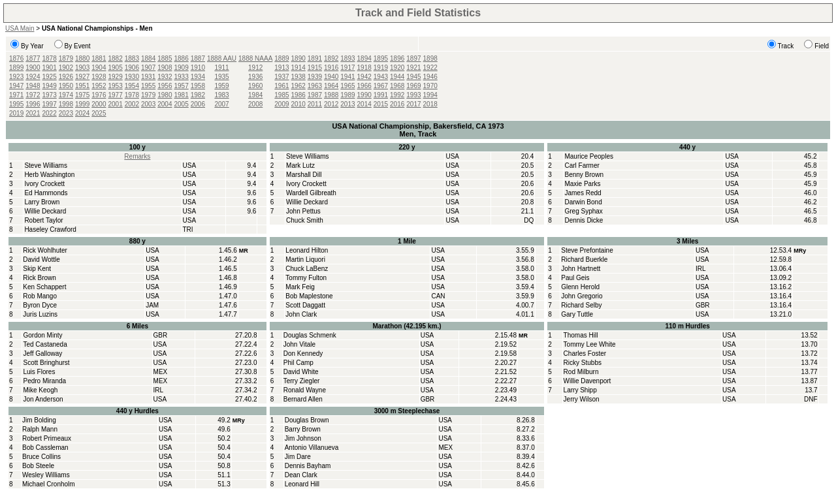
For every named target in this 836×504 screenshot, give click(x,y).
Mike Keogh (40, 390)
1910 (198, 68)
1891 (315, 58)
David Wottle (41, 260)
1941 (347, 77)
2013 (347, 104)
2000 (99, 104)
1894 (364, 58)
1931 (148, 77)
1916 (331, 68)
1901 (50, 68)
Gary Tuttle (577, 314)
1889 (281, 58)
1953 (116, 86)
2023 (66, 113)
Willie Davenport (587, 381)
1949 (50, 86)
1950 (66, 86)
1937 (281, 77)
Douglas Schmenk (310, 335)
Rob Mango (40, 296)
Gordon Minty (42, 335)
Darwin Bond (583, 202)
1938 (298, 77)
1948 (33, 86)
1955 (148, 86)
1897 (413, 58)
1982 (198, 95)
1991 (381, 95)
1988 (331, 95)
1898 (430, 58)
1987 (315, 95)
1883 (132, 58)
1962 (298, 86)
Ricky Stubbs (583, 363)
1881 (99, 58)
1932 (165, 77)
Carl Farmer (582, 165)
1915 (315, 68)
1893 (347, 58)
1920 (397, 68)
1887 (198, 58)
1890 (298, 58)
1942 (364, 77)
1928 (99, 77)
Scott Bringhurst (46, 363)
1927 (82, 77)
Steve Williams (46, 165)
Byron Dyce (40, 305)
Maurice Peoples (588, 156)
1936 (255, 77)
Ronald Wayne (305, 390)
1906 (132, 68)
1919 (381, 68)
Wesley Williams (46, 475)
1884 (148, 58)
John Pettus (303, 211)
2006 (198, 104)
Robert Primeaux (47, 438)
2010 (298, 104)
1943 (381, 77)
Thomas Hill (581, 335)
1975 (82, 95)
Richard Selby (581, 305)
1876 (16, 58)
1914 (298, 68)
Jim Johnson (303, 438)
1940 (331, 77)
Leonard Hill (302, 484)
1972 (33, 95)
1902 (66, 68)
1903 (82, 68)
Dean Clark (301, 475)
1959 (221, 86)
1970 (430, 86)
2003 (148, 104)
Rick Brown (40, 278)
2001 (116, 104)
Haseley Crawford (50, 229)
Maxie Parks (582, 184)
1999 (82, 104)
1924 (33, 77)
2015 (381, 104)
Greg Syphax (583, 211)
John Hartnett (581, 269)
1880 (82, 58)
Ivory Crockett (44, 184)
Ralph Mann (40, 429)
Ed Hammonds (46, 193)
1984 (255, 95)
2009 (281, 104)
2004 (165, 104)
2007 (221, 104)
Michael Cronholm (49, 484)
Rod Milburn (581, 372)
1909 (182, 68)
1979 (148, 95)
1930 (132, 77)
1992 (397, 95)
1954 (132, 86)
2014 (364, 104)
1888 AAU (222, 58)
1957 (182, 86)
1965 (347, 86)
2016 (397, 104)
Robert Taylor (43, 220)
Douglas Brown (307, 420)
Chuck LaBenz (307, 269)
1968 (397, 86)
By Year (32, 46)
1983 (221, 95)
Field (822, 46)
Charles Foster (585, 354)
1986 (298, 95)
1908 (165, 68)
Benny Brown (584, 175)
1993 (413, 95)
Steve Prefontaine (587, 250)
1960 (255, 86)
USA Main (20, 28)
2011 (315, 104)
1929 (116, 77)
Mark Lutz (300, 165)
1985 (281, 95)
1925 (50, 77)
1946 (430, 77)
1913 (281, 68)
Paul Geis (575, 278)
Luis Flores (39, 372)
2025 (99, 113)
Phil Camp (298, 363)
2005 (182, 104)
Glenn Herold (580, 287)
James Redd (583, 193)
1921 (413, 68)
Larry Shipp (580, 390)
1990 (364, 95)
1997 (50, 104)
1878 (50, 58)
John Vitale (299, 344)
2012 (331, 104)
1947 (16, 86)
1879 (66, 58)
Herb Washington (49, 175)
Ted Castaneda (45, 344)
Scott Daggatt (305, 305)
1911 (221, 68)
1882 (116, 58)
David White (301, 372)
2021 (33, 113)
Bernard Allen (303, 399)
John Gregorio (582, 296)
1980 (165, 95)
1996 (33, 104)
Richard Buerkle (584, 260)
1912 (255, 68)
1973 (50, 95)
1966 (364, 86)
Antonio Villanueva (312, 448)
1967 (381, 86)
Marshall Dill (304, 175)
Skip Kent (37, 269)
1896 (397, 58)
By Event (78, 46)
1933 (182, 77)
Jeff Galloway (42, 354)
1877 (33, 58)
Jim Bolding (39, 420)
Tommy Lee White (590, 344)
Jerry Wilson (582, 399)
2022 (50, 113)
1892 (331, 58)
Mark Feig (300, 287)
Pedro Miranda (44, 381)
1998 (66, 104)
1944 (397, 77)
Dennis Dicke (584, 220)
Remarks (137, 156)
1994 (430, 95)
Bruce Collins (41, 457)
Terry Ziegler (302, 381)
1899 (16, 68)
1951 (82, 86)
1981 (182, 95)
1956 (165, 86)
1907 (148, 68)
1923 (16, 77)
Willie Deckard (45, 211)
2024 (82, 113)
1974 (66, 95)
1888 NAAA (255, 58)
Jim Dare (298, 457)
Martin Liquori (305, 260)
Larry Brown (42, 202)
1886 (182, 58)
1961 (281, 86)
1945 (413, 77)
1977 (116, 95)
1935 (221, 77)
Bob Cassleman (45, 448)
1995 (16, 104)
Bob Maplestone (309, 296)
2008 (255, 104)
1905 (116, 68)
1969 (413, 86)
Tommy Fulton (306, 278)
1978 (132, 95)
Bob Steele (38, 466)
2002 (132, 104)
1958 (198, 86)
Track (786, 46)
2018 (430, 104)
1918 (364, 68)
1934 (198, 77)
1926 (66, 77)
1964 (331, 86)
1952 (99, 86)
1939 (315, 77)
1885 (165, 58)
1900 (33, 68)
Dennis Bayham (308, 466)
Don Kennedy (303, 354)
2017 (413, 104)
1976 (99, 95)
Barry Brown (303, 429)
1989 (347, 95)
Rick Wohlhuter (45, 250)
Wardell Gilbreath (311, 193)
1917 (347, 68)
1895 (381, 58)
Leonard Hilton (307, 250)
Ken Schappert (44, 287)
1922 (430, 68)
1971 (16, 95)
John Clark (301, 314)
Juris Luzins (40, 314)
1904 (99, 68)
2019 (16, 113)
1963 (315, 86)
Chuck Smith (305, 220)
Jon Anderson (43, 399)
